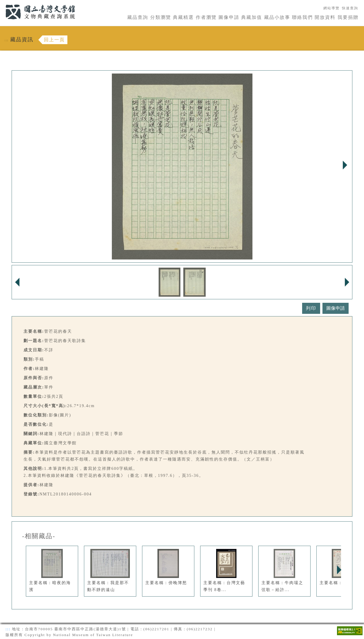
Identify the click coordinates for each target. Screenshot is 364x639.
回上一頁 (54, 40)
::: (2, 3)
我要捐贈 (348, 17)
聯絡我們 (302, 17)
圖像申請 (229, 17)
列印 (311, 308)
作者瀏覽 (206, 17)
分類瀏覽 (161, 17)
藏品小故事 (277, 17)
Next (345, 165)
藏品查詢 (138, 17)
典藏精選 (183, 17)
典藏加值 (252, 17)
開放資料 (325, 17)
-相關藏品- (39, 536)
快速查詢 (350, 8)
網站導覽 (331, 8)
